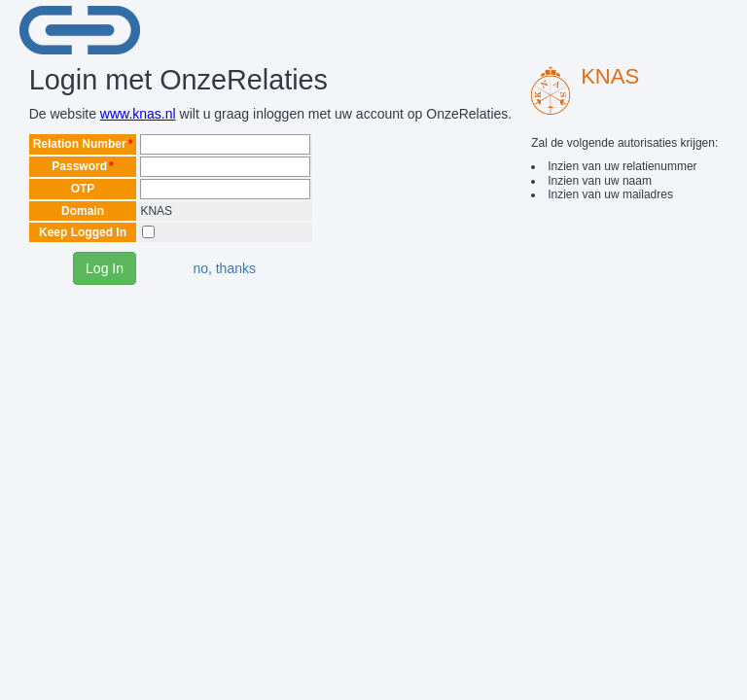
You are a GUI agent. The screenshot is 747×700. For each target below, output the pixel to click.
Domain (83, 211)
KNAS (610, 76)
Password (79, 166)
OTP (83, 189)
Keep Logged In (83, 232)
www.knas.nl (138, 114)
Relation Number (80, 144)
